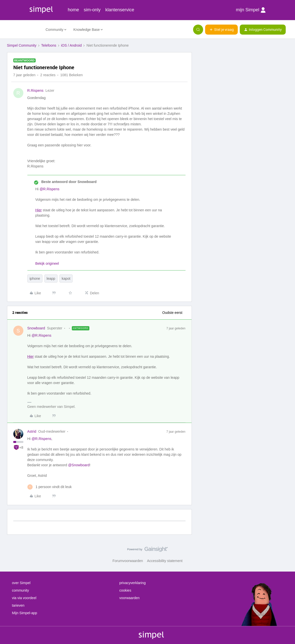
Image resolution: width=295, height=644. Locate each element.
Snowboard (36, 328)
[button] (221, 30)
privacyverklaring (132, 583)
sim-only (92, 10)
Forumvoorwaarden (128, 561)
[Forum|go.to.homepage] (23, 30)
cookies (125, 590)
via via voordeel (24, 598)
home (73, 10)
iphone (35, 279)
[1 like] (50, 487)
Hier (39, 210)
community (21, 590)
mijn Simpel (251, 10)
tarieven (18, 605)
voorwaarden (129, 598)
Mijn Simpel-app (25, 613)
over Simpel (21, 583)
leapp (51, 279)
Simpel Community (22, 45)
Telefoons (49, 45)
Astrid (32, 431)
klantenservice (120, 10)
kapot (66, 279)
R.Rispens (36, 90)
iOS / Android (71, 45)
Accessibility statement (165, 561)
